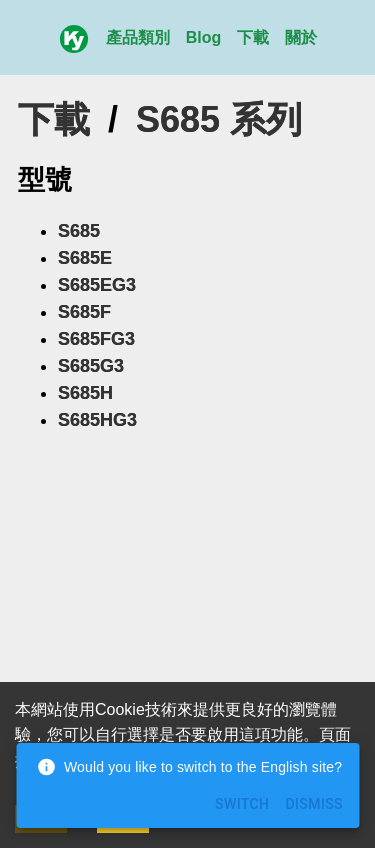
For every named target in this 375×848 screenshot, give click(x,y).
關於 (301, 37)
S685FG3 (96, 339)
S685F (84, 312)
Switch (242, 804)
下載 (253, 37)
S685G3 (91, 366)
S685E (85, 258)
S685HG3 (97, 420)
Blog (204, 37)
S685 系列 (219, 119)
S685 (79, 231)
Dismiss (314, 804)
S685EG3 (97, 285)
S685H (85, 393)
